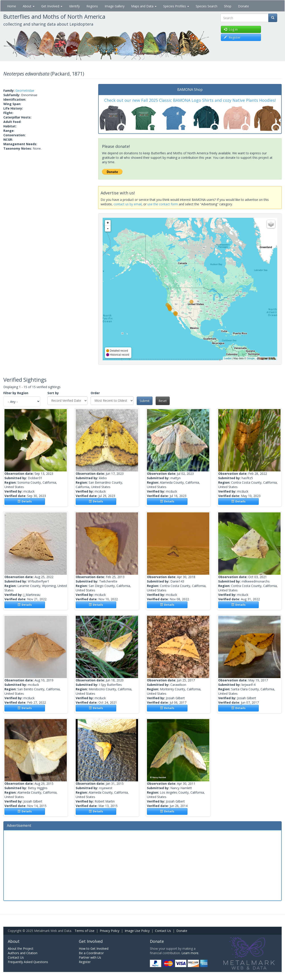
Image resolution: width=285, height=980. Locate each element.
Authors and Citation (23, 953)
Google (251, 358)
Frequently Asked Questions (28, 962)
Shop (228, 6)
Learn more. (190, 953)
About (29, 6)
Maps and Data (144, 6)
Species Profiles (176, 6)
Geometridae (25, 91)
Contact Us (163, 931)
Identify (74, 6)
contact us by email (128, 204)
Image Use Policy (137, 931)
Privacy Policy (110, 931)
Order (95, 393)
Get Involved (52, 6)
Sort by (53, 393)
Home (12, 6)
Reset (163, 401)
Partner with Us (90, 957)
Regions (92, 6)
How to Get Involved (94, 948)
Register (85, 962)
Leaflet (228, 358)
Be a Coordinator (91, 953)
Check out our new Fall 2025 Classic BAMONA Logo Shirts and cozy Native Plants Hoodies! (190, 100)
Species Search (207, 6)
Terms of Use (84, 931)
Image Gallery (115, 6)
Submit (145, 401)
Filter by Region (16, 393)
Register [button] (232, 37)
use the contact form (163, 204)
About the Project (21, 948)
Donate (243, 6)
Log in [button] (231, 29)
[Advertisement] (142, 865)
